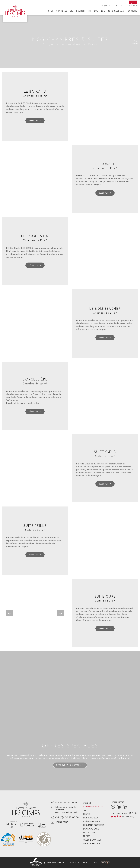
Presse (87, 836)
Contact (105, 6)
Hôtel (50, 11)
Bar (89, 11)
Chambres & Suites (93, 807)
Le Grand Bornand (94, 825)
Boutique (100, 11)
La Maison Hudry (92, 822)
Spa (72, 11)
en (122, 6)
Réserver (35, 121)
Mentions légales (55, 863)
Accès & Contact (92, 840)
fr (117, 6)
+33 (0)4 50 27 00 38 (67, 818)
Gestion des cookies (79, 863)
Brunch (81, 11)
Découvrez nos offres (70, 765)
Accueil (87, 803)
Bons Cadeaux (116, 12)
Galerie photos (92, 844)
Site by (102, 863)
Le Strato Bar (91, 818)
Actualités (89, 833)
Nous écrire (60, 822)
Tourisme (132, 11)
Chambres (62, 12)
